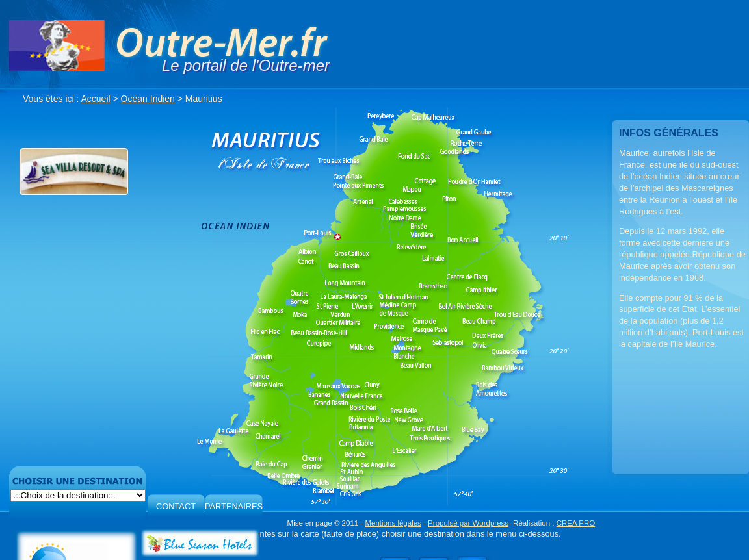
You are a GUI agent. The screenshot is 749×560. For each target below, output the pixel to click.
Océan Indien (148, 99)
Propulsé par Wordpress (468, 523)
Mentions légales (393, 523)
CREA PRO (576, 523)
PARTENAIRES (234, 506)
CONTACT (176, 506)
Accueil (96, 99)
